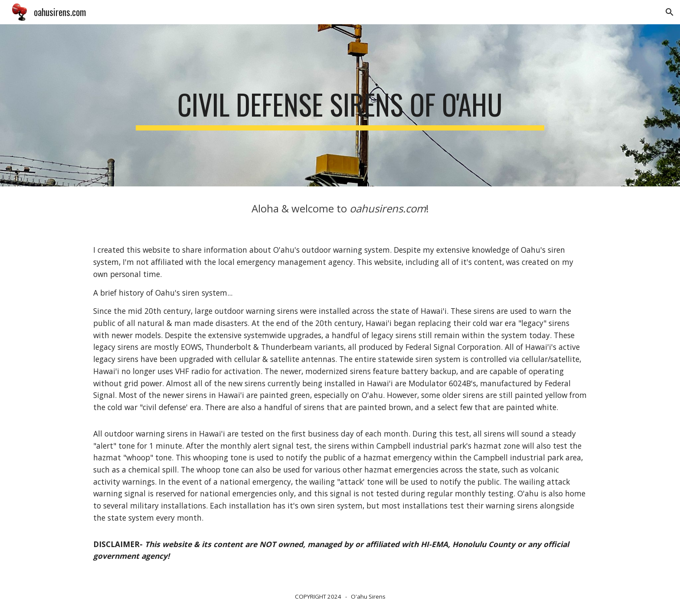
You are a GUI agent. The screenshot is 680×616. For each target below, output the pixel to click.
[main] (340, 105)
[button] (670, 12)
